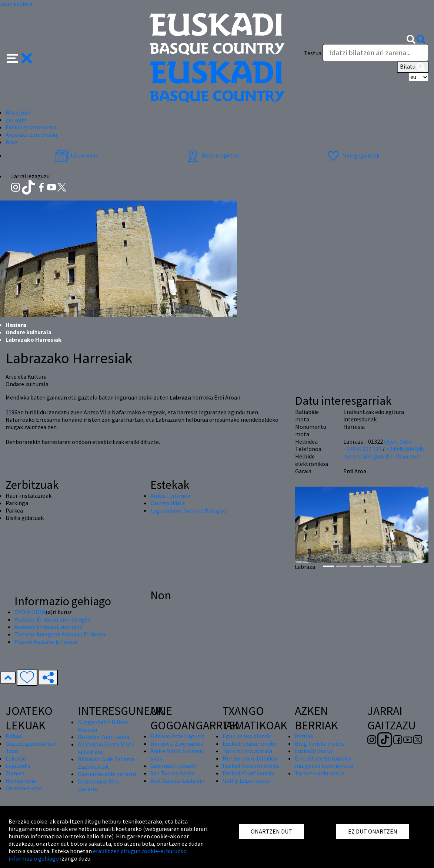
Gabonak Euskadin (173, 766)
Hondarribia (21, 781)
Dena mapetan (212, 155)
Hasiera (16, 325)
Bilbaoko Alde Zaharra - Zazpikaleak (108, 763)
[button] (19, 57)
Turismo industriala (247, 751)
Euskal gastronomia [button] (31, 127)
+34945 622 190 (362, 449)
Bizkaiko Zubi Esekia (104, 737)
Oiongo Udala (168, 503)
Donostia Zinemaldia (177, 743)
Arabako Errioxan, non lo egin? (53, 619)
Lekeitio (16, 758)
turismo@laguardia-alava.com (382, 456)
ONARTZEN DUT (271, 831)
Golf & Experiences (246, 781)
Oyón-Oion (398, 441)
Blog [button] (12, 142)
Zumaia (15, 773)
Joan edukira (16, 4)
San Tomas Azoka (173, 773)
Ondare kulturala (29, 332)
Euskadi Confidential (249, 773)
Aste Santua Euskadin (177, 781)
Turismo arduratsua (320, 773)
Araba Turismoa (170, 496)
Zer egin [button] (16, 120)
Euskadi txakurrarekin (250, 743)
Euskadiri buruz (314, 751)
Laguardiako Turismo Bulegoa (188, 510)
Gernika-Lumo (24, 788)
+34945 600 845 (405, 449)
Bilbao (14, 736)
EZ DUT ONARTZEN (373, 831)
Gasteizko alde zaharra (107, 774)
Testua (313, 53)
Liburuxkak (76, 155)
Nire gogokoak (353, 155)
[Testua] (375, 53)
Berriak (304, 736)
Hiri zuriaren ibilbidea (250, 758)
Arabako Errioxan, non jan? (48, 627)
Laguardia (18, 766)
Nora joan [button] (18, 112)
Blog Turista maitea (320, 743)
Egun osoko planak (247, 736)
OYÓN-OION (30, 612)
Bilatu (413, 67)
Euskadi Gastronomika (251, 766)
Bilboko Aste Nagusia (177, 736)
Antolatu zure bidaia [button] (31, 135)
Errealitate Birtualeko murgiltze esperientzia (324, 762)
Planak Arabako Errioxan (46, 642)
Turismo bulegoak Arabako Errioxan (60, 634)
